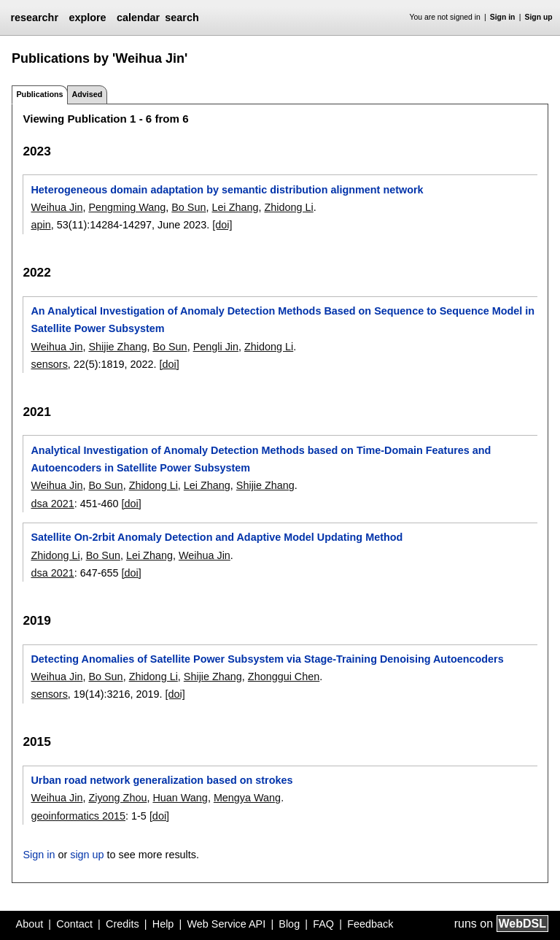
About (30, 924)
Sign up (539, 17)
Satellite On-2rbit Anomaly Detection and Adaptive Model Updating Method (217, 537)
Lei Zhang (235, 207)
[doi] (222, 225)
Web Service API (226, 924)
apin (40, 225)
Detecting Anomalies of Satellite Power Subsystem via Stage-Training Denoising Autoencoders (267, 659)
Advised (87, 94)
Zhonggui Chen (284, 677)
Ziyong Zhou (117, 798)
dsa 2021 (52, 504)
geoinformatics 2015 (78, 816)
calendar (138, 18)
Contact (74, 924)
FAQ (323, 924)
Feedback (370, 924)
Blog (289, 924)
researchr (34, 18)
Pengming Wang (127, 207)
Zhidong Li (289, 207)
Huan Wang (180, 798)
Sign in (503, 17)
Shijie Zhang (117, 347)
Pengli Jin (216, 347)
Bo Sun (188, 207)
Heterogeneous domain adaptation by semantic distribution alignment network (227, 190)
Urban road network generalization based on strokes (162, 780)
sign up (87, 855)
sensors (49, 364)
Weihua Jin (57, 207)
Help (163, 924)
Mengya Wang (247, 798)
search (182, 18)
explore (87, 18)
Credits (122, 924)
